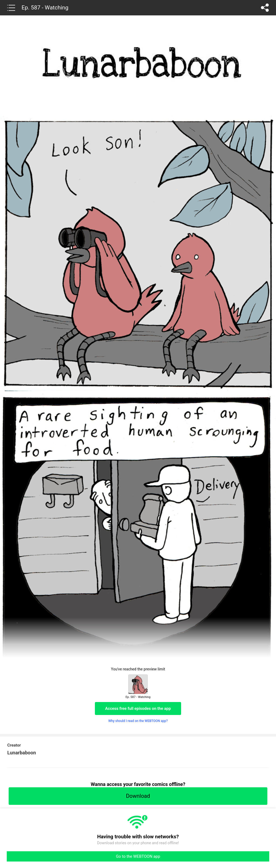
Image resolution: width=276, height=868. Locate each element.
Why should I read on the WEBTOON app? (138, 721)
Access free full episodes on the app (138, 708)
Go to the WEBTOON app (138, 856)
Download (138, 796)
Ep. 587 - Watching (45, 8)
